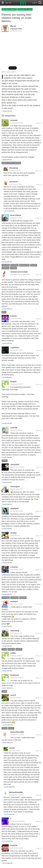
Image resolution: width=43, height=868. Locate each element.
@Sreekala (14, 123)
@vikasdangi (13, 171)
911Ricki (14, 845)
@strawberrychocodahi (18, 274)
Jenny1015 (15, 464)
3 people (4, 262)
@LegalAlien (15, 350)
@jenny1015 (15, 467)
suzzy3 (13, 695)
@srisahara (14, 570)
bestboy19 (15, 675)
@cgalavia (14, 218)
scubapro (14, 601)
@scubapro (14, 604)
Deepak (13, 382)
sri (15, 26)
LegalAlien (15, 348)
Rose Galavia (16, 215)
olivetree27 (14, 182)
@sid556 (13, 656)
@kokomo (14, 319)
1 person (6, 211)
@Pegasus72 (15, 735)
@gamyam (14, 29)
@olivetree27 (13, 184)
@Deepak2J (14, 384)
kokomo (14, 316)
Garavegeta (15, 486)
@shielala (14, 535)
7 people (4, 111)
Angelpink (15, 508)
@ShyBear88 (15, 821)
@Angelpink (14, 511)
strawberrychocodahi (19, 272)
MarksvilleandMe (17, 732)
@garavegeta (15, 489)
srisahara (14, 567)
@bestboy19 (15, 678)
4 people (4, 160)
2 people (4, 457)
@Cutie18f (14, 430)
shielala (13, 533)
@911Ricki (14, 848)
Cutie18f (14, 428)
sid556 (13, 653)
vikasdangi (14, 168)
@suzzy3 (13, 698)
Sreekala (14, 120)
